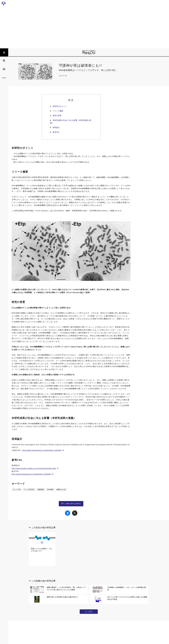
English (4, 78)
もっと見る (89, 612)
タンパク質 (17, 490)
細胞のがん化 (61, 490)
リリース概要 (58, 111)
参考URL (56, 132)
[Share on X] (75, 515)
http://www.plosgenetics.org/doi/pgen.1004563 (42, 450)
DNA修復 (50, 490)
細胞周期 (41, 490)
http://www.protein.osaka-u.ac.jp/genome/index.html (34, 468)
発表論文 (56, 127)
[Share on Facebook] (68, 515)
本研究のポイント (60, 106)
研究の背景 (57, 116)
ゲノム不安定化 (29, 490)
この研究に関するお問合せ (71, 504)
